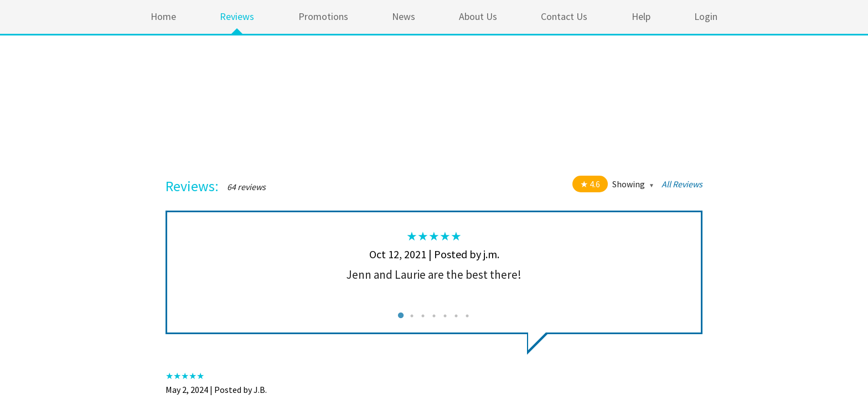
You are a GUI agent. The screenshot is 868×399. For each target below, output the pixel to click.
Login (706, 16)
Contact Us (564, 16)
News (404, 16)
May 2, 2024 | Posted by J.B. (216, 390)
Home (163, 16)
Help (641, 16)
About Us (478, 16)
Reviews (237, 16)
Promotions (323, 16)
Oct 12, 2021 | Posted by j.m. (434, 254)
